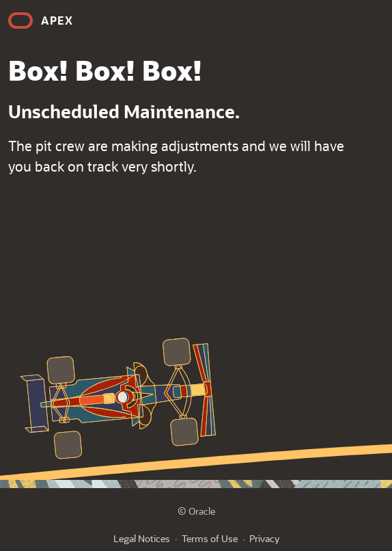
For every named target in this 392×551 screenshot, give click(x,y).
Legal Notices (142, 538)
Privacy (264, 538)
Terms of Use (210, 538)
